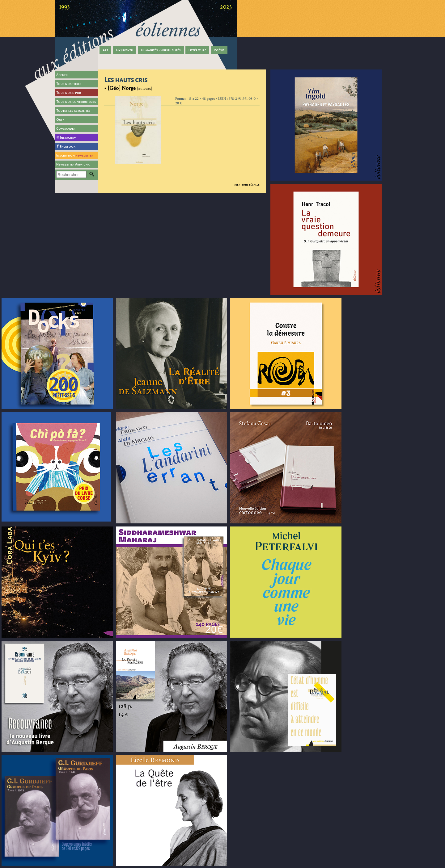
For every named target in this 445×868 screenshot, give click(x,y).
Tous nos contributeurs (76, 102)
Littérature (197, 50)
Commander (66, 128)
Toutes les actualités (73, 111)
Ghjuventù (125, 50)
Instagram (68, 137)
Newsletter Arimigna (73, 164)
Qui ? (60, 120)
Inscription (75, 155)
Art (105, 50)
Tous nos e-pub (69, 93)
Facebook (68, 146)
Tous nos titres (69, 84)
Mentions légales (247, 185)
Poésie (219, 50)
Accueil (62, 75)
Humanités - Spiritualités (161, 50)
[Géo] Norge (122, 88)
